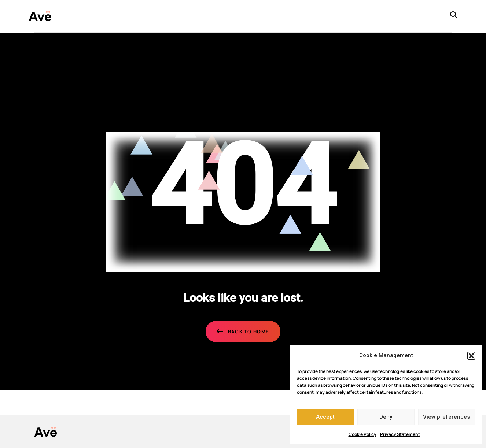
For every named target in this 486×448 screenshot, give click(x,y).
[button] (471, 356)
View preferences (446, 417)
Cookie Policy (362, 434)
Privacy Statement (400, 434)
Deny (386, 417)
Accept (325, 417)
